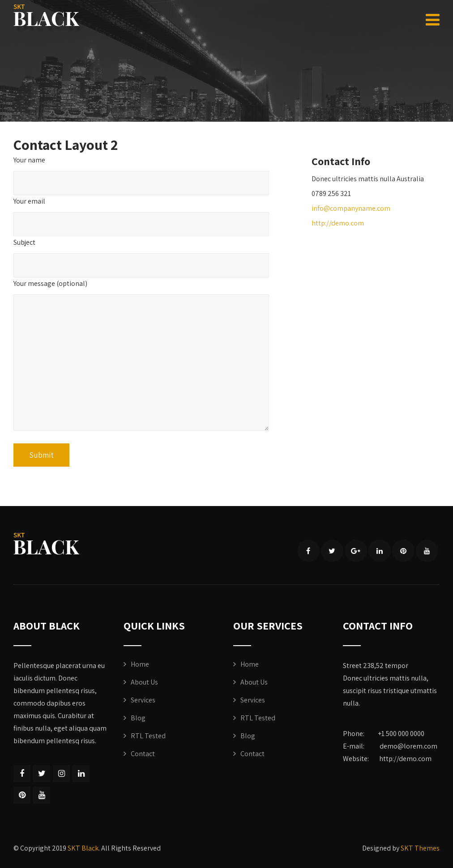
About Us (144, 682)
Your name (29, 160)
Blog (138, 718)
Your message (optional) (50, 283)
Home (140, 664)
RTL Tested (148, 736)
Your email (29, 201)
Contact (143, 754)
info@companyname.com (351, 208)
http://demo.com (338, 223)
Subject (24, 242)
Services (143, 700)
